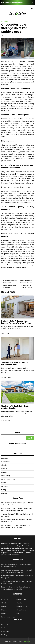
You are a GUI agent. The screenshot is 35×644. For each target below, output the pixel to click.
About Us (4, 624)
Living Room (5, 486)
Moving (4, 490)
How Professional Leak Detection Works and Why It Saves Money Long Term (12, 2)
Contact (4, 628)
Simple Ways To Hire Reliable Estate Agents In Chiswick (15, 407)
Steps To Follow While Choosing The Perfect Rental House (15, 363)
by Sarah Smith (6, 35)
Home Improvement (8, 479)
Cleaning (4, 465)
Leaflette (27, 641)
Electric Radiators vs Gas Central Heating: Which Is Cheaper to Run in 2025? (16, 526)
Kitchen (4, 483)
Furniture (4, 469)
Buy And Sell (5, 22)
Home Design (6, 476)
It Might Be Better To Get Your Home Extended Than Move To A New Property (16, 322)
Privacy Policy (6, 631)
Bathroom (5, 458)
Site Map (4, 635)
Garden (4, 472)
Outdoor (4, 493)
